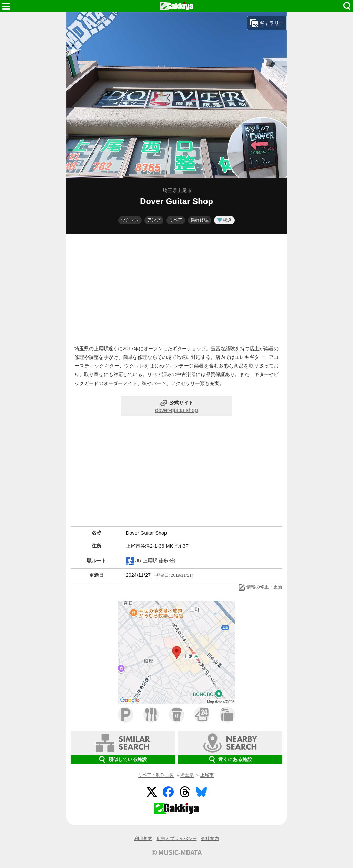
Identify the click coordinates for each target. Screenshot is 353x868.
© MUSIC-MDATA (176, 852)
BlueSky (201, 792)
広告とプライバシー (177, 839)
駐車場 (126, 715)
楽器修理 (200, 220)
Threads (185, 792)
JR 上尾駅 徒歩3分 (151, 561)
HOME (176, 6)
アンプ (154, 220)
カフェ (177, 715)
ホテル (227, 715)
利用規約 (143, 839)
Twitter (152, 792)
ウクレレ (130, 220)
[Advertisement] (176, 288)
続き (224, 220)
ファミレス (151, 715)
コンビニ (202, 715)
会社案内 (210, 839)
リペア (176, 220)
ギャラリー (267, 23)
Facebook (168, 792)
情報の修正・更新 (260, 587)
